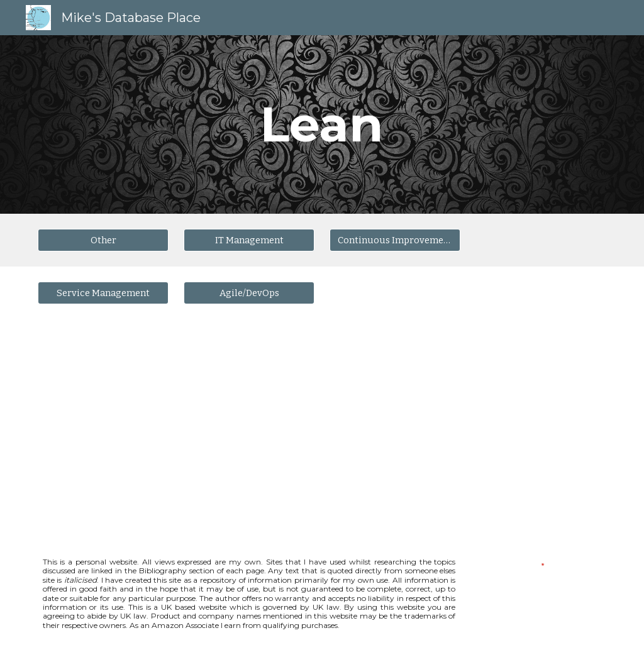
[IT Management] (249, 240)
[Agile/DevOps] (249, 293)
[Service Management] (103, 293)
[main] (322, 124)
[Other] (103, 240)
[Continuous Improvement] (395, 240)
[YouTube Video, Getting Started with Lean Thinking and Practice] (176, 428)
